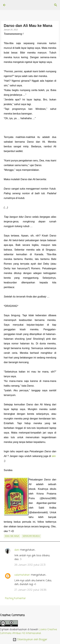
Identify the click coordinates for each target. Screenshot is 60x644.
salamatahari (22, 575)
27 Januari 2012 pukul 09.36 (30, 590)
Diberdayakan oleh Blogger (30, 640)
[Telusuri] (56, 5)
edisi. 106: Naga (12, 536)
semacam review (31, 536)
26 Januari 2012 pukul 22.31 (30, 565)
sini (54, 456)
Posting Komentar (15, 598)
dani (17, 550)
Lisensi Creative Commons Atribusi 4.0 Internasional (28, 631)
